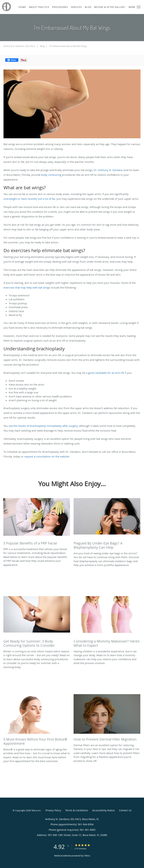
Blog (42, 46)
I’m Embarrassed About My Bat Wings (68, 46)
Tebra (87, 856)
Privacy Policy (53, 810)
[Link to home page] (6, 7)
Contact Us (125, 810)
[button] (139, 7)
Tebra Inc (36, 810)
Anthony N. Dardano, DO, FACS (19, 46)
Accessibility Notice (104, 810)
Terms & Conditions (77, 810)
